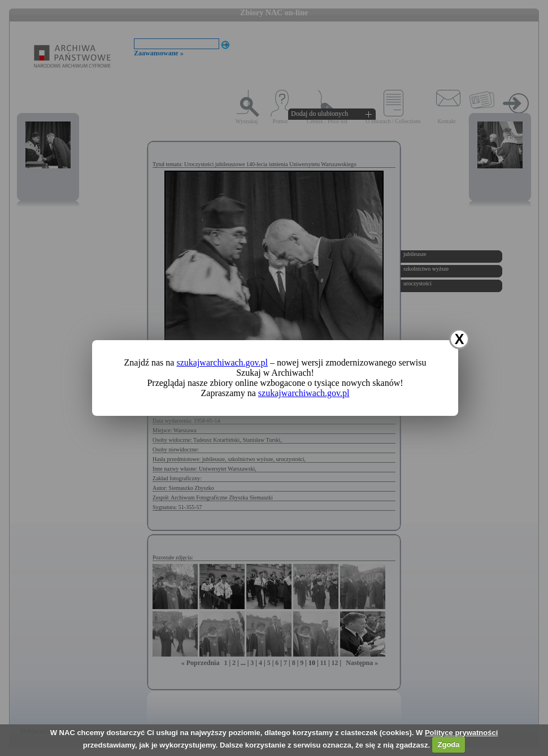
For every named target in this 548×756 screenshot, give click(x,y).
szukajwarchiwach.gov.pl (222, 362)
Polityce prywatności (461, 733)
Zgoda (449, 744)
